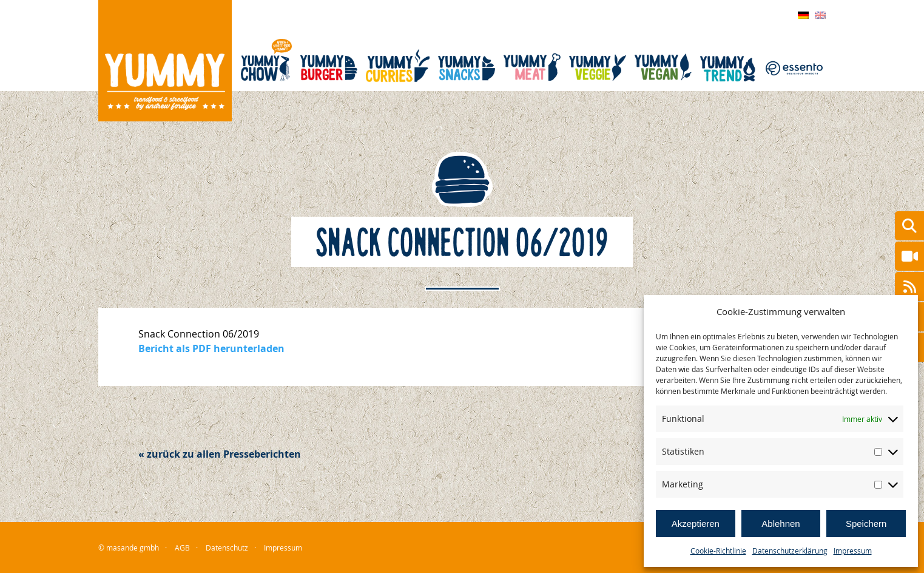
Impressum (853, 551)
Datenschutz (227, 548)
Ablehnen (781, 524)
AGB (182, 548)
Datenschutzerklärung (790, 551)
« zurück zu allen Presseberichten (220, 454)
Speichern (866, 524)
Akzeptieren (696, 524)
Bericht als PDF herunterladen (211, 348)
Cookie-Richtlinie (718, 551)
